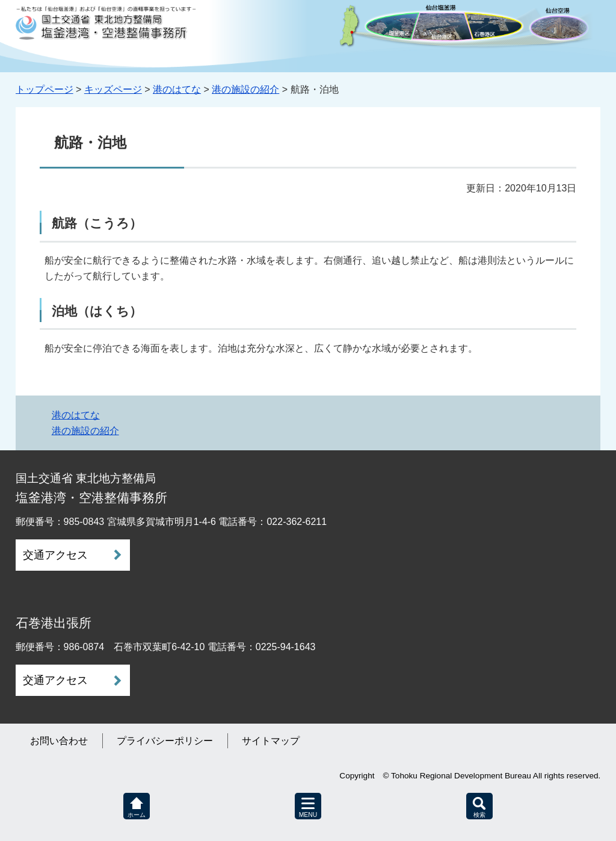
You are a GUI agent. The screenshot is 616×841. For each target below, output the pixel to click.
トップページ (45, 89)
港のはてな (177, 89)
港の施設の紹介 (245, 89)
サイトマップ (271, 741)
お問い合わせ (59, 741)
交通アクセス (55, 555)
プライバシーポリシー (165, 741)
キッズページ (113, 89)
